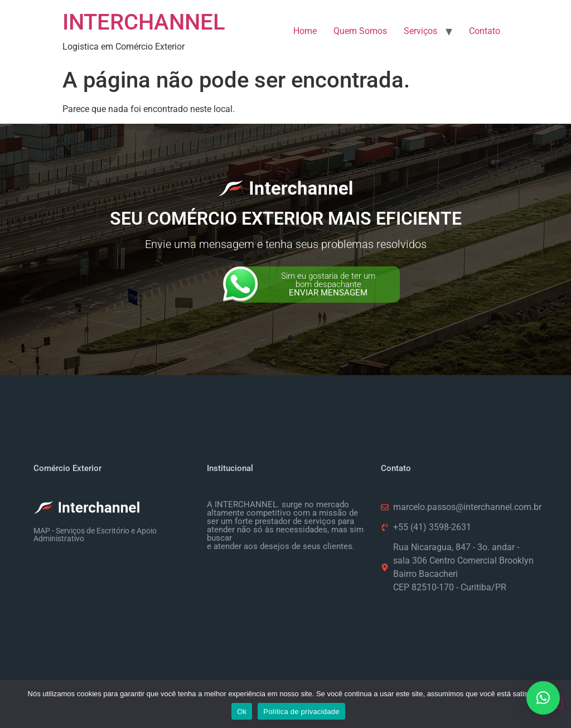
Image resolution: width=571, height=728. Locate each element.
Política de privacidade (301, 712)
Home (305, 31)
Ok (242, 712)
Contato (485, 31)
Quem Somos (360, 31)
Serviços (420, 31)
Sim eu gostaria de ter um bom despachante (328, 284)
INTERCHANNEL (144, 22)
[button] (543, 698)
